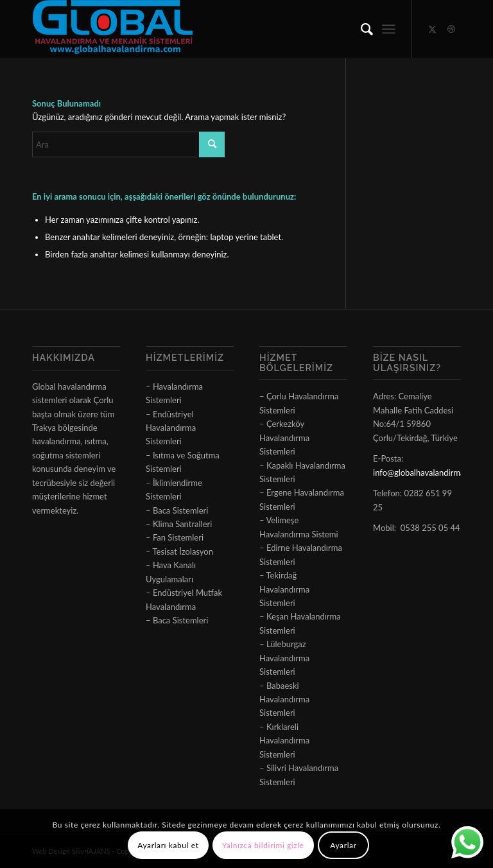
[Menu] (389, 29)
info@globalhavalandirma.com (428, 473)
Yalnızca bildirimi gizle (263, 845)
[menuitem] (360, 29)
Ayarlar (343, 845)
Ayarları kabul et (168, 845)
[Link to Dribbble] (451, 29)
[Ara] (360, 29)
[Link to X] (432, 29)
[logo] (112, 29)
